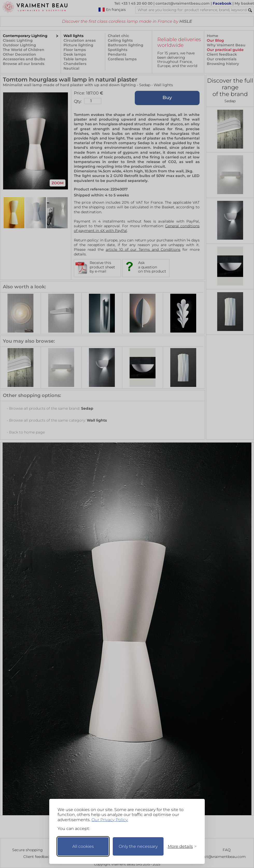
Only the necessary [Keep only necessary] (138, 846)
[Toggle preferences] (180, 846)
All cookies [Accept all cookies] (83, 846)
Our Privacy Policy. (110, 820)
